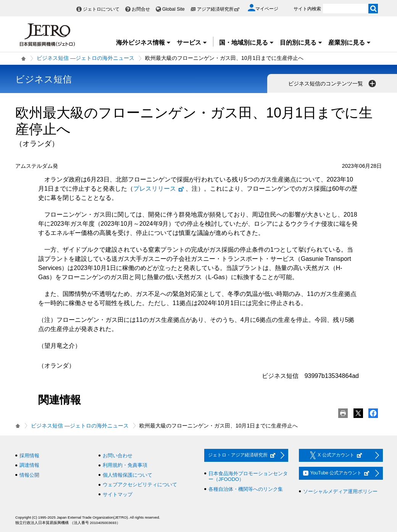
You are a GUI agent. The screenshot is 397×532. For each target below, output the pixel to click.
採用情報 (29, 456)
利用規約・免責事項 (125, 465)
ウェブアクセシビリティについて (140, 485)
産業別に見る (350, 43)
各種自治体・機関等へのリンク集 (246, 489)
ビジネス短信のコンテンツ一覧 (333, 84)
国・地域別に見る (247, 43)
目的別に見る (301, 43)
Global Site (173, 9)
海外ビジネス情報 (144, 43)
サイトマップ (118, 494)
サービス (192, 43)
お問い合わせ (118, 456)
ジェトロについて (101, 9)
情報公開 (29, 475)
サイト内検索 (307, 9)
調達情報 (29, 465)
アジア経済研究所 (218, 9)
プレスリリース (159, 189)
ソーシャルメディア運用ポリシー (340, 491)
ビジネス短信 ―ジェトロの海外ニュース (86, 58)
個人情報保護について (127, 475)
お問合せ (141, 9)
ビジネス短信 (44, 79)
